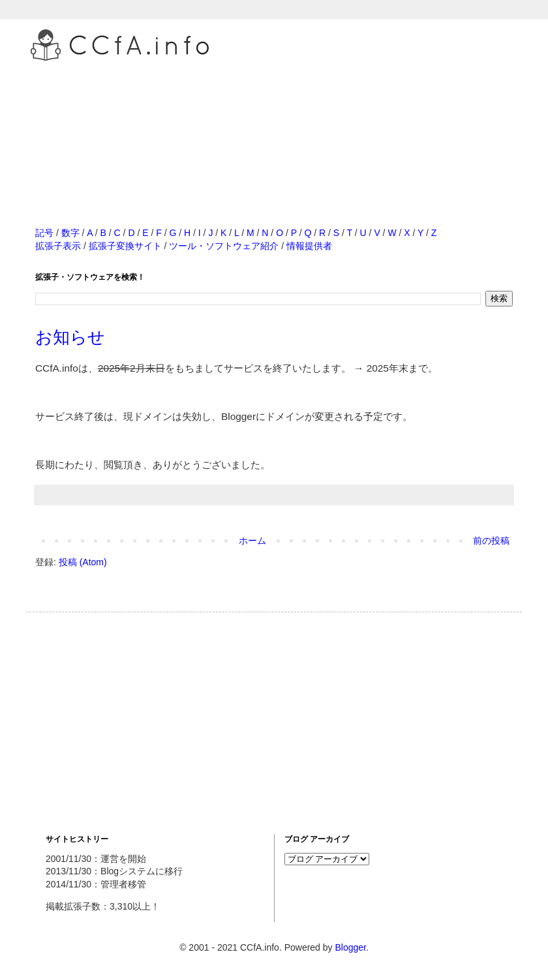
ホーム (252, 541)
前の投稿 (491, 541)
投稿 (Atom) (83, 562)
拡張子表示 (58, 246)
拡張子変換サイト (125, 246)
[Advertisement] (274, 130)
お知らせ (70, 337)
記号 (44, 233)
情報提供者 (309, 246)
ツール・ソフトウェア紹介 (224, 246)
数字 (70, 233)
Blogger (350, 947)
